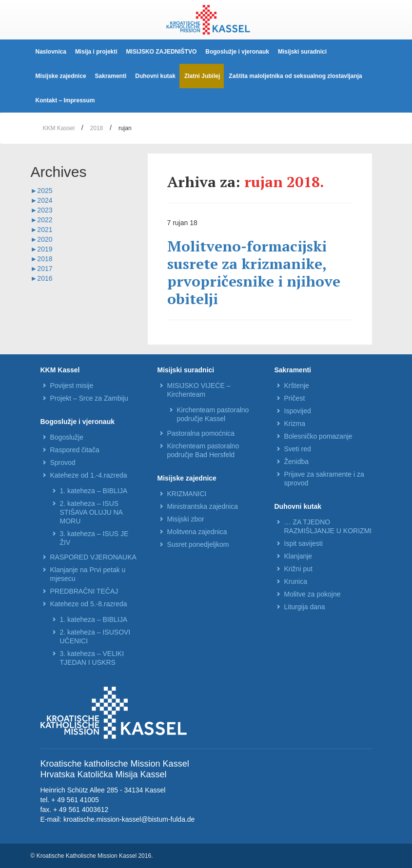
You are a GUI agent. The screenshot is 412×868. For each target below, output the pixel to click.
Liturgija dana (305, 607)
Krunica (296, 581)
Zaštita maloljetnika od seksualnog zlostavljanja (295, 76)
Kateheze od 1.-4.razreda (89, 475)
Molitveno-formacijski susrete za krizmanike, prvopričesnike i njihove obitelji (254, 272)
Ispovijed (298, 411)
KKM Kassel (59, 128)
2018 (97, 128)
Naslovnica (51, 52)
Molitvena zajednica (197, 532)
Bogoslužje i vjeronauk (237, 52)
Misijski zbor (186, 519)
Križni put (298, 569)
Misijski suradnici (302, 52)
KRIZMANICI (187, 494)
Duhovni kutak (155, 76)
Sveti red (298, 449)
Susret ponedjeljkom (198, 544)
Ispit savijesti (304, 543)
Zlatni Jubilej (202, 76)
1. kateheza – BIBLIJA (94, 491)
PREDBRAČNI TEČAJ (84, 591)
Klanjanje (298, 556)
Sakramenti (111, 76)
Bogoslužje (67, 437)
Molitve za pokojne (313, 594)
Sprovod (63, 463)
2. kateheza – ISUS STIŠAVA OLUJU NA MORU (91, 512)
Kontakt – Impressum (65, 100)
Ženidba (297, 462)
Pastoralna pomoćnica (201, 433)
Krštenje (297, 386)
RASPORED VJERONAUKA (93, 557)
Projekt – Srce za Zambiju (89, 398)
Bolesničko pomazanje (318, 436)
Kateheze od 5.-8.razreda (89, 604)
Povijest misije (72, 386)
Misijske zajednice (61, 76)
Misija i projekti (96, 52)
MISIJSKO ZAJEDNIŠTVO (162, 52)
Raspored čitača (75, 450)
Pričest (295, 398)
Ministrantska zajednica (203, 506)
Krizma (295, 424)
